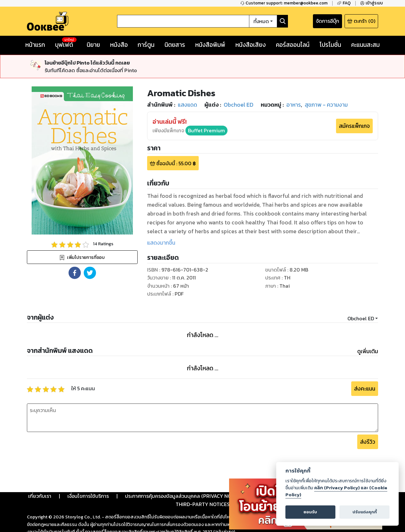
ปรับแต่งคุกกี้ (365, 512)
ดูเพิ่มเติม (368, 351)
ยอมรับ (310, 512)
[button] (75, 273)
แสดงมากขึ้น (161, 243)
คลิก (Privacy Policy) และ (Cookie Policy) (336, 491)
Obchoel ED (361, 318)
